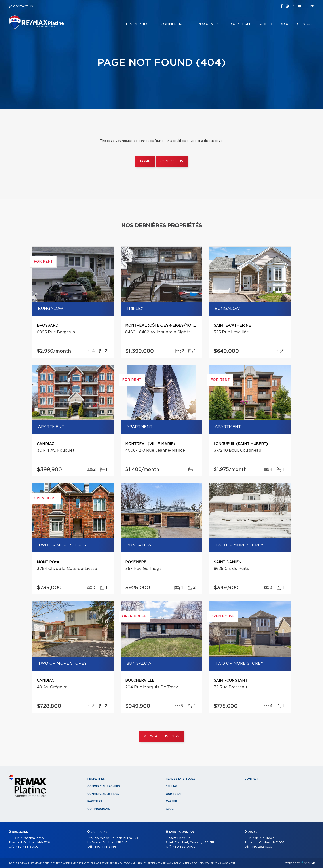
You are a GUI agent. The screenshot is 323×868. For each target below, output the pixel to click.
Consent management (220, 863)
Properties (137, 24)
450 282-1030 (262, 847)
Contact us (172, 162)
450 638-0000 (184, 847)
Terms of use (194, 863)
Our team (240, 24)
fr (312, 7)
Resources (208, 24)
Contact (306, 24)
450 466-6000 (27, 847)
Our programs (99, 809)
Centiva (308, 863)
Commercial (173, 24)
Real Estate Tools (181, 779)
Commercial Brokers (104, 786)
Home (145, 162)
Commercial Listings (103, 794)
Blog (285, 24)
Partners (95, 801)
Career (265, 24)
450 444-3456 (105, 847)
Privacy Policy (173, 863)
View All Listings (161, 736)
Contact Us (23, 7)
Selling (172, 786)
